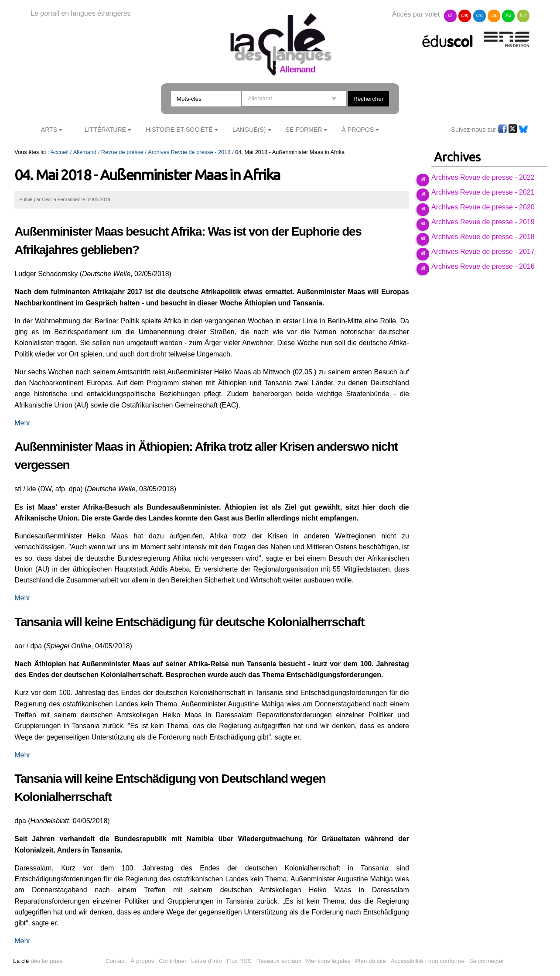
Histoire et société (179, 130)
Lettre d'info (207, 961)
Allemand (85, 152)
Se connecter (487, 961)
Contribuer (172, 961)
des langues (38, 961)
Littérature (105, 130)
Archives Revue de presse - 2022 (483, 177)
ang (465, 15)
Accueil (60, 152)
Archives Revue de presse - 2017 (483, 252)
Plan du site (370, 961)
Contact (116, 961)
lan (523, 15)
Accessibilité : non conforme (428, 961)
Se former (304, 130)
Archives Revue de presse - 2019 (483, 222)
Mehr (22, 423)
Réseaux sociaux (279, 961)
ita (509, 15)
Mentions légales (328, 961)
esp (494, 15)
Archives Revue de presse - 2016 (483, 266)
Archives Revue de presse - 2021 (483, 192)
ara (479, 15)
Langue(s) (249, 130)
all (450, 15)
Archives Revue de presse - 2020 (483, 207)
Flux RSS (239, 961)
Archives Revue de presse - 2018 (189, 152)
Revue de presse (122, 152)
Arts (49, 130)
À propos (142, 961)
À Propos (358, 130)
